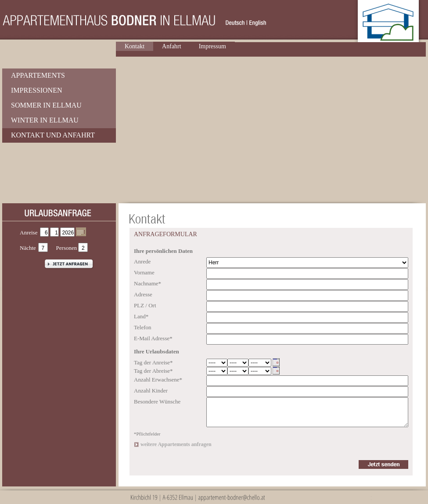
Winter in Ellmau (45, 120)
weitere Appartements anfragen (176, 444)
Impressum (212, 46)
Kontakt (135, 46)
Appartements (38, 75)
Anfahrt (172, 46)
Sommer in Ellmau (46, 105)
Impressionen (36, 90)
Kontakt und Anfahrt (53, 135)
